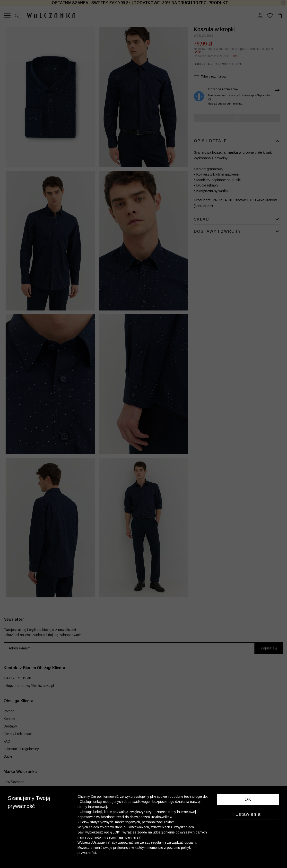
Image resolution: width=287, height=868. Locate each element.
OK (248, 799)
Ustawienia (248, 814)
